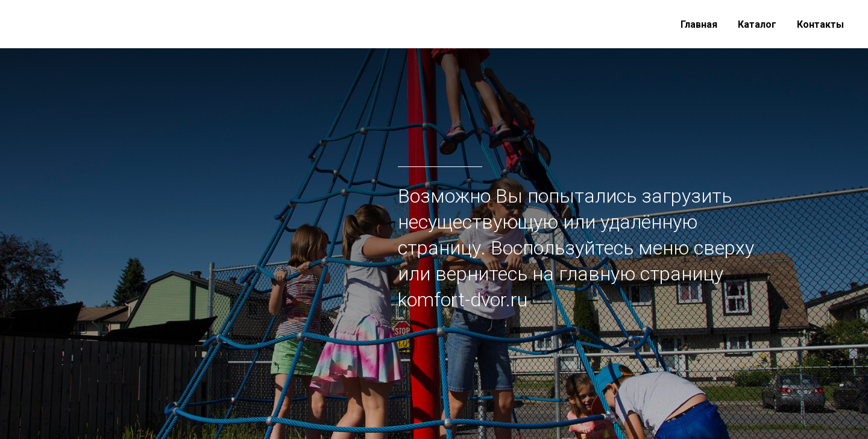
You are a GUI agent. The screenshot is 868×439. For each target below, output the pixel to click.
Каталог (757, 24)
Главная (699, 24)
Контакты (820, 24)
